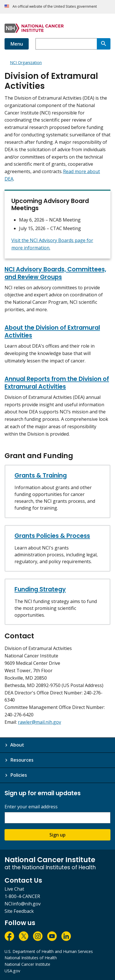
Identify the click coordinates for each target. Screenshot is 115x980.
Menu (17, 44)
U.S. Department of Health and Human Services (49, 951)
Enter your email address (31, 807)
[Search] (104, 44)
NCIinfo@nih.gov (23, 904)
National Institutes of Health (31, 958)
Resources (22, 760)
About (17, 745)
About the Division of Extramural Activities (52, 331)
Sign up (57, 835)
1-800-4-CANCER (22, 896)
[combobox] (66, 44)
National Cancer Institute (27, 964)
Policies (19, 775)
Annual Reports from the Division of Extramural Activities (57, 383)
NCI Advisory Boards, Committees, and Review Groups (55, 273)
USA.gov (12, 971)
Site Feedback (19, 911)
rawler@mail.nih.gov (39, 722)
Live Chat (14, 889)
